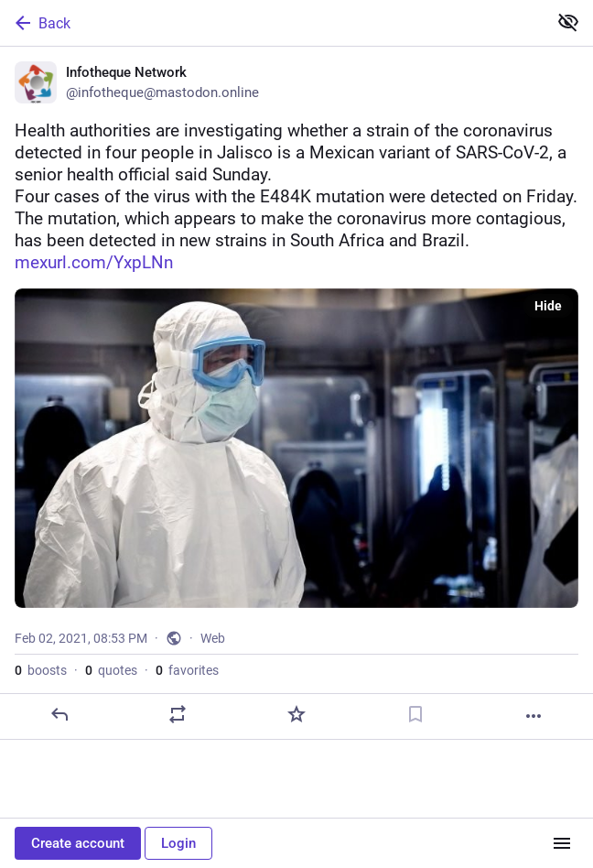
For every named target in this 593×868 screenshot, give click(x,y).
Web (213, 638)
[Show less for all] (568, 22)
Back (41, 23)
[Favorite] (296, 714)
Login (178, 843)
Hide (548, 306)
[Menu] (562, 843)
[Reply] (59, 714)
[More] (534, 716)
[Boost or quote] (178, 714)
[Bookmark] (415, 714)
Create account (78, 843)
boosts (41, 670)
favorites (187, 670)
